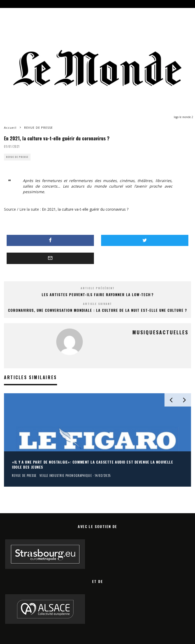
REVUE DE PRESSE (17, 157)
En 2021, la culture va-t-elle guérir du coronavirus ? (85, 209)
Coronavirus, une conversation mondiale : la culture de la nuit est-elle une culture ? (97, 310)
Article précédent (98, 288)
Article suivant (97, 304)
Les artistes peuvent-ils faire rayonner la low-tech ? (98, 294)
